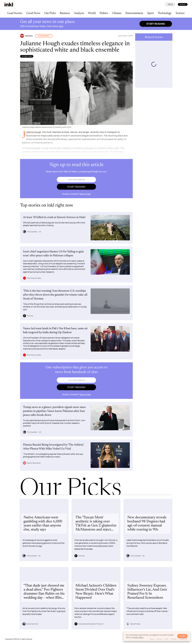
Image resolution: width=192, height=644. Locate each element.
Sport (151, 13)
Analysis (79, 13)
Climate (117, 13)
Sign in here (85, 194)
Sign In (170, 4)
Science (180, 13)
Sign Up (183, 4)
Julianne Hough (27, 56)
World (92, 13)
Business (65, 13)
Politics (104, 13)
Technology (165, 13)
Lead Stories (15, 13)
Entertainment (134, 13)
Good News (33, 13)
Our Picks (50, 13)
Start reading (156, 24)
